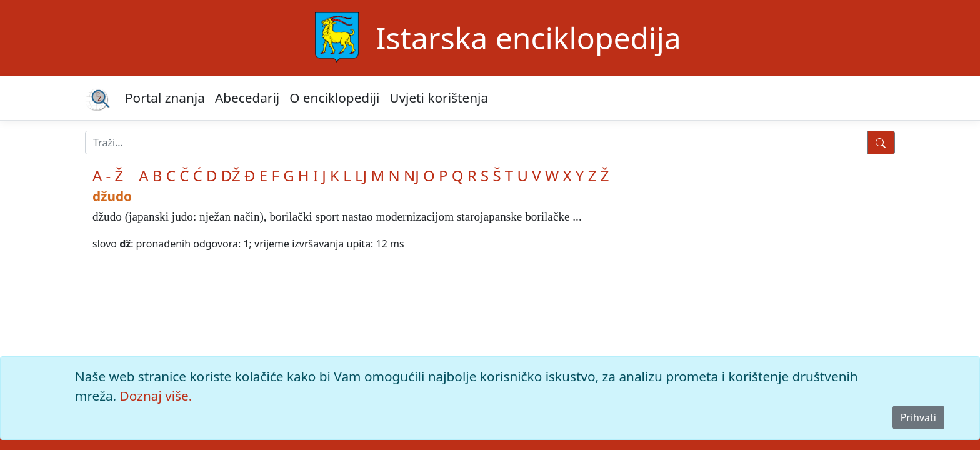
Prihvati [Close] (918, 417)
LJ (361, 175)
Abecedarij (247, 97)
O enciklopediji (334, 97)
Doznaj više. (156, 396)
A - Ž (108, 175)
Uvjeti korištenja (439, 97)
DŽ (231, 175)
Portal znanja (165, 97)
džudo (112, 196)
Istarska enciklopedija (528, 38)
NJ (412, 175)
